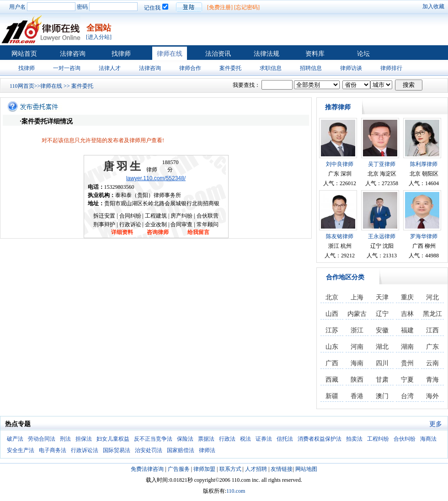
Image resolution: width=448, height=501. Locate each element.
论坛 (363, 54)
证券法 (264, 439)
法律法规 (267, 54)
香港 (357, 396)
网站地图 (306, 469)
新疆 (332, 396)
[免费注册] (220, 7)
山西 (332, 314)
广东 (432, 347)
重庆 (407, 297)
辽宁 (382, 314)
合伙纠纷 (405, 439)
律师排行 (391, 68)
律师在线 (170, 54)
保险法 (185, 439)
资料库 (315, 54)
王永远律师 (382, 236)
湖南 (407, 347)
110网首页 (22, 86)
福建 (407, 330)
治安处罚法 (149, 450)
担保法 (84, 439)
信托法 (285, 439)
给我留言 (198, 232)
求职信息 (271, 68)
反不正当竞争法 (153, 439)
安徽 (382, 330)
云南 (432, 363)
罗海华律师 (424, 236)
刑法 (65, 439)
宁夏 (407, 380)
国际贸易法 (117, 450)
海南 (357, 363)
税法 (245, 439)
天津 (382, 297)
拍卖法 (354, 439)
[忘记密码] (247, 7)
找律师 (121, 54)
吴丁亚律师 (382, 164)
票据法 (206, 439)
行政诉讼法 (85, 450)
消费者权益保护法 (320, 439)
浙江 (357, 330)
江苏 (332, 330)
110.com (236, 491)
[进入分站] (99, 37)
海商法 (428, 439)
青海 (432, 380)
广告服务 (179, 469)
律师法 (207, 450)
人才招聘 (256, 469)
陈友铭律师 (340, 236)
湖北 (382, 347)
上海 (357, 297)
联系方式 (230, 469)
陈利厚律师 (424, 164)
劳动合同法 (42, 439)
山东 (332, 347)
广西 (332, 363)
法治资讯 (218, 54)
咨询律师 (158, 232)
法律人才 (110, 68)
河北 (432, 297)
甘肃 (382, 380)
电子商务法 (53, 450)
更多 (436, 424)
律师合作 (190, 68)
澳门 (382, 396)
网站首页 (24, 54)
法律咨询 (73, 54)
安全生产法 (21, 450)
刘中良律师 (340, 164)
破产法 (15, 439)
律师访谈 (351, 68)
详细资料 (122, 232)
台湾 (407, 396)
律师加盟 (204, 469)
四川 (382, 363)
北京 (332, 297)
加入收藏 (433, 6)
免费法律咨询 (147, 469)
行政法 (227, 439)
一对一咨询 (67, 68)
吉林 (407, 314)
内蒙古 (357, 314)
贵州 (407, 363)
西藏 (332, 380)
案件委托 (230, 68)
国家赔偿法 (181, 450)
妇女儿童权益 (113, 439)
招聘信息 (311, 68)
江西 (432, 330)
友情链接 (282, 469)
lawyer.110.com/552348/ (156, 178)
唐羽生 (123, 166)
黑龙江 (432, 314)
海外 (432, 396)
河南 (357, 347)
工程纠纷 (378, 439)
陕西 (357, 380)
